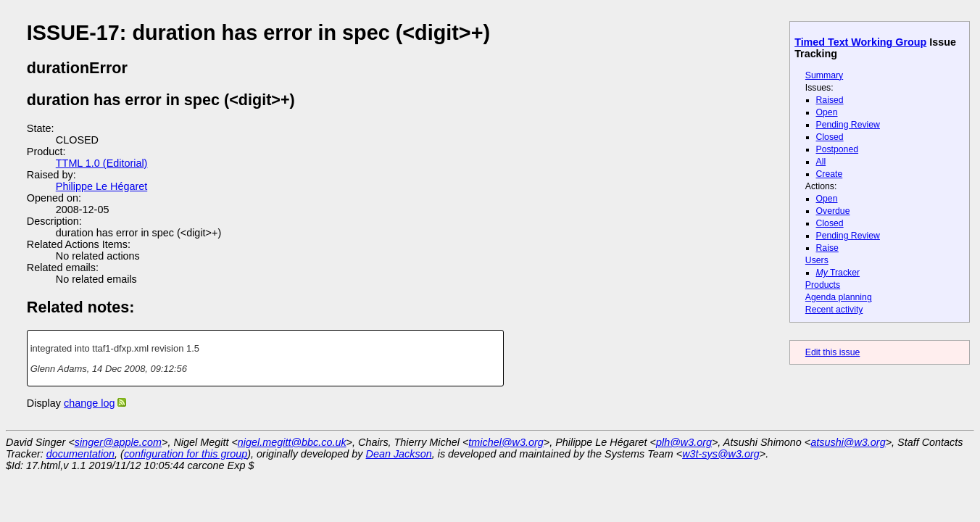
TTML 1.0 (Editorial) (102, 163)
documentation (80, 454)
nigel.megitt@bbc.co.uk (292, 442)
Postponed (838, 149)
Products (823, 285)
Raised (830, 100)
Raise (827, 248)
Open (827, 112)
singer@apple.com (118, 442)
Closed (830, 137)
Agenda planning (839, 297)
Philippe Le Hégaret (101, 186)
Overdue (833, 211)
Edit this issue (832, 352)
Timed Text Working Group (860, 42)
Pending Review (848, 125)
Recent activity (834, 310)
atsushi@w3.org (848, 442)
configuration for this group (186, 454)
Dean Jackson (399, 454)
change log (89, 403)
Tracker (838, 273)
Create (830, 174)
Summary (824, 75)
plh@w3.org (684, 442)
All (821, 162)
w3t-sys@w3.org (721, 454)
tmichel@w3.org (506, 442)
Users (817, 260)
